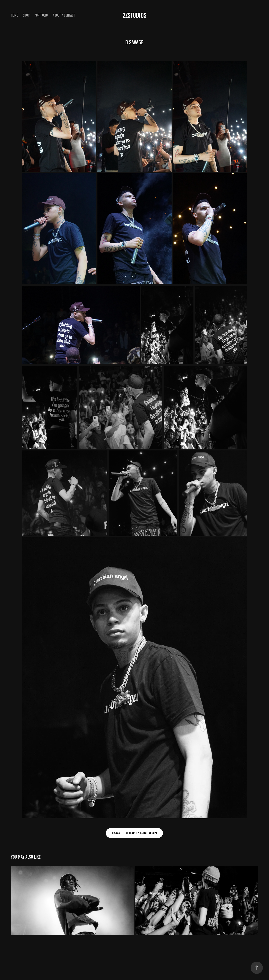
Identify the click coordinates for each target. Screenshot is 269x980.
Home (14, 15)
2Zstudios (134, 15)
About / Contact (64, 15)
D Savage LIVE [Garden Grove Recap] (134, 833)
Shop (26, 15)
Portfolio (41, 15)
